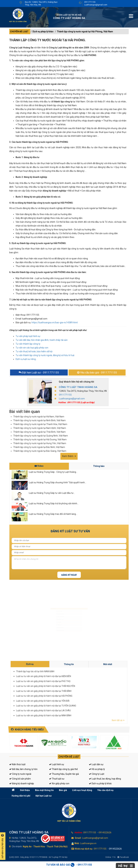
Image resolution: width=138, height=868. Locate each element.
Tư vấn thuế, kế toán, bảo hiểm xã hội (34, 351)
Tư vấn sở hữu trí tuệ (51, 641)
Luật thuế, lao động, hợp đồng (105, 779)
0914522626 (105, 833)
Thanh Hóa (39, 847)
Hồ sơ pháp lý (97, 769)
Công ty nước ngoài (20, 774)
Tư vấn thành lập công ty (28, 344)
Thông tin (89, 688)
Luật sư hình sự (50, 602)
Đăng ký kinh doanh (51, 619)
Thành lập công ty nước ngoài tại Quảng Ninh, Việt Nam (41, 436)
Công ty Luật (97, 774)
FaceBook (123, 857)
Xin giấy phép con (59, 783)
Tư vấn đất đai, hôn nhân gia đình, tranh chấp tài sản (42, 340)
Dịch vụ (84, 688)
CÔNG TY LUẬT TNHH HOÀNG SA (78, 387)
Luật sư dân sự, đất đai (52, 608)
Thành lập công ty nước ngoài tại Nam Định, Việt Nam (40, 428)
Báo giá (63, 790)
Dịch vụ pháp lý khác (43, 32)
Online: (110, 857)
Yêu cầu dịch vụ (105, 790)
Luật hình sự (57, 764)
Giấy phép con (50, 630)
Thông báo (99, 466)
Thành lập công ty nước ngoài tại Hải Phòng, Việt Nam (85, 32)
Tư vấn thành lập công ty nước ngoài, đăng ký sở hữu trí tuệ (45, 355)
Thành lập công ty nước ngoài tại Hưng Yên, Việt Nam (40, 443)
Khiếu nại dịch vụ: (84, 849)
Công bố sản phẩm (20, 779)
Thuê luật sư (57, 779)
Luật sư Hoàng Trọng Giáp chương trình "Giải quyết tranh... (58, 482)
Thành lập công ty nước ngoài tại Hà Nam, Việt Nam (39, 417)
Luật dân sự (96, 764)
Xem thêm (69, 456)
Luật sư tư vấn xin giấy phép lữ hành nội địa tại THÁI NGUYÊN (86, 691)
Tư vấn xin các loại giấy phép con (32, 348)
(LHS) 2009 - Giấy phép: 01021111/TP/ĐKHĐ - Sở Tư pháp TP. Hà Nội (38, 857)
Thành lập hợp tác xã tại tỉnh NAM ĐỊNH (84, 689)
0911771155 (90, 2)
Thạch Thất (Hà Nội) (57, 847)
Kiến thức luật (17, 764)
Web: (77, 843)
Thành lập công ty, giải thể (63, 769)
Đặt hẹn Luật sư (44, 796)
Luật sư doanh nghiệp (52, 613)
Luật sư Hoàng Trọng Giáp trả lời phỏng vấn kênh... (54, 503)
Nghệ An (27, 847)
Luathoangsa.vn (88, 843)
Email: (78, 838)
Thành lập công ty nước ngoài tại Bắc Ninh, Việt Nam (39, 447)
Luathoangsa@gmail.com (96, 5)
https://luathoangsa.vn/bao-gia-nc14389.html (55, 322)
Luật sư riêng (49, 624)
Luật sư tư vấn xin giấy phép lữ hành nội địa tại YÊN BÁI (86, 693)
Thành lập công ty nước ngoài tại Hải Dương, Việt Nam (40, 439)
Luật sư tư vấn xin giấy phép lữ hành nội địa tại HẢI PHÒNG (86, 693)
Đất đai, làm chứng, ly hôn (23, 769)
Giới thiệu (25, 790)
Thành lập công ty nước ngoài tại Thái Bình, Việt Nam (39, 432)
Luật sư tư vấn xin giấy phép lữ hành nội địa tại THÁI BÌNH (86, 692)
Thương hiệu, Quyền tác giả (64, 774)
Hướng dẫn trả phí (21, 796)
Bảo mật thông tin (44, 790)
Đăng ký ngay (69, 575)
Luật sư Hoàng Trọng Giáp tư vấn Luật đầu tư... (52, 493)
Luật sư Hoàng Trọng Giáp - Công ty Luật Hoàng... (53, 472)
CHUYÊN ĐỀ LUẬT (19, 32)
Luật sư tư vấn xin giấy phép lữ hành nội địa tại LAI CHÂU (86, 695)
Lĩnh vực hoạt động (82, 790)
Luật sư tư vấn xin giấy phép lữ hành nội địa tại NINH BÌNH (86, 696)
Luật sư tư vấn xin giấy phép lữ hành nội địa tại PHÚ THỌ (86, 691)
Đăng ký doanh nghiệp (22, 783)
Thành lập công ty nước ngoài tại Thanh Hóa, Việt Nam (40, 424)
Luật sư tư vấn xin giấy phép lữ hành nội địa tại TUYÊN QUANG (86, 694)
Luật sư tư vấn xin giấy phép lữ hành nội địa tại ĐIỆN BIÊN (86, 690)
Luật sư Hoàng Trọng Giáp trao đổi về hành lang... (53, 514)
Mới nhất (95, 688)
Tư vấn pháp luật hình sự (28, 336)
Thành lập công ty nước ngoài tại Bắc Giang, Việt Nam (40, 451)
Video (39, 466)
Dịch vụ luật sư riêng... (26, 359)
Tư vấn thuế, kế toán (51, 635)
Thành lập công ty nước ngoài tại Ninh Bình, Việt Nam (39, 420)
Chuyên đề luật (69, 757)
